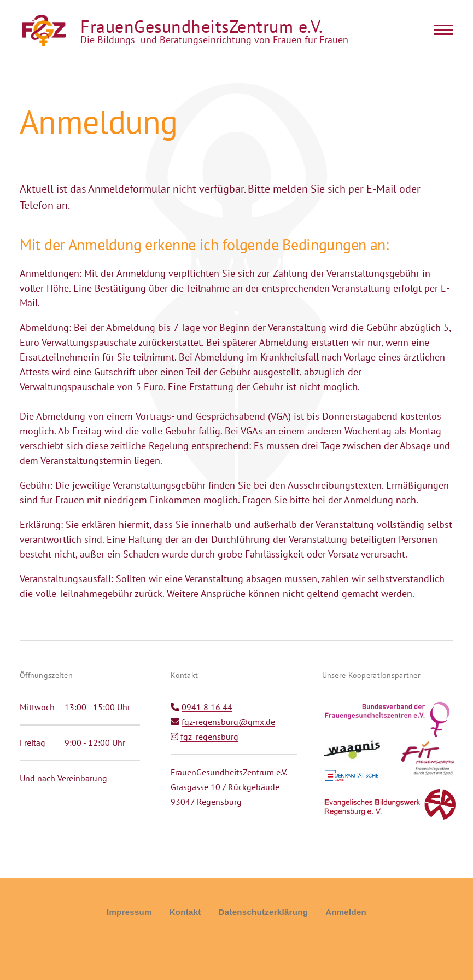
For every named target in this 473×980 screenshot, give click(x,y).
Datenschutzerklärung (264, 912)
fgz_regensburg (209, 737)
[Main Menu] (440, 30)
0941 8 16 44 (207, 707)
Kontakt (185, 912)
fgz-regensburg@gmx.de (228, 722)
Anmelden (346, 912)
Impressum (129, 912)
